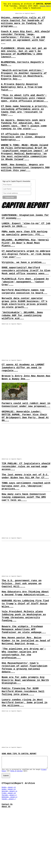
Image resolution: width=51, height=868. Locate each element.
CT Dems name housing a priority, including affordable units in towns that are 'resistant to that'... (25, 111)
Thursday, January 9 (9, 797)
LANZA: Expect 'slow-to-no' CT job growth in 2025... (26, 225)
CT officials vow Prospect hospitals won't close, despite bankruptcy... (23, 137)
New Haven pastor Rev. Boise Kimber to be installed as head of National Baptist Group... (26, 641)
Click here (45, 6)
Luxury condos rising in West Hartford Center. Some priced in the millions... (24, 703)
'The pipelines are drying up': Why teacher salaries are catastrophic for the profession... (24, 653)
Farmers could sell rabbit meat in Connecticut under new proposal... (26, 405)
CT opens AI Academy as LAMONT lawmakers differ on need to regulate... (23, 368)
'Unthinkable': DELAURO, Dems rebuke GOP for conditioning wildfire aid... (22, 315)
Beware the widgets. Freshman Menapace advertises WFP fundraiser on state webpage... (24, 629)
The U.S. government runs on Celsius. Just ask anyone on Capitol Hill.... (22, 584)
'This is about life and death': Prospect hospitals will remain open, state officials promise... (25, 98)
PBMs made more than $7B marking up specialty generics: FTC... (24, 233)
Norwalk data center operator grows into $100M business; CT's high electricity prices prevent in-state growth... (24, 303)
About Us (6, 809)
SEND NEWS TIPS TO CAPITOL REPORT (19, 754)
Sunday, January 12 (9, 792)
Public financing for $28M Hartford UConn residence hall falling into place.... (23, 691)
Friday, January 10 (9, 796)
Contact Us (7, 807)
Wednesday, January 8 (9, 799)
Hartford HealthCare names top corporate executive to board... (24, 292)
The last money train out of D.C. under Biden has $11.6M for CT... (25, 476)
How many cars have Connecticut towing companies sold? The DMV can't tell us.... (24, 497)
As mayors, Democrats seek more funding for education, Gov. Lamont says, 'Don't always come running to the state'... (24, 124)
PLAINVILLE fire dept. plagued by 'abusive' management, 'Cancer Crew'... (25, 282)
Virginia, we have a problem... (24, 262)
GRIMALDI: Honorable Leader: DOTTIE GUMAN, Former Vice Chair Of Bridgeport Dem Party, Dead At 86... (25, 416)
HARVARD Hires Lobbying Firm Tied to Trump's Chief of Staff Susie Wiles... (25, 604)
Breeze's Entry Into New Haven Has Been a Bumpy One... (26, 377)
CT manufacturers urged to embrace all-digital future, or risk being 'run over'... (26, 254)
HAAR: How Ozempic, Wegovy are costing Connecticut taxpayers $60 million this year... (25, 168)
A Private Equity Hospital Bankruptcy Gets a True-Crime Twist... (22, 87)
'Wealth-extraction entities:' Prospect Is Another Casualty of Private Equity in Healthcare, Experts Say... (24, 75)
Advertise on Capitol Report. (26, 13)
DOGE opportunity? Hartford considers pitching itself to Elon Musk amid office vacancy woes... (26, 271)
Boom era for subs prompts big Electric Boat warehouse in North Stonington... (25, 680)
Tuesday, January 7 (9, 801)
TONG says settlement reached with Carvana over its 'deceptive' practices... (26, 486)
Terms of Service (16, 773)
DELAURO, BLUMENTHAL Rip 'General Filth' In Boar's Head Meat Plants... (25, 243)
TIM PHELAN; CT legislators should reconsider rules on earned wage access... (26, 467)
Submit (6, 778)
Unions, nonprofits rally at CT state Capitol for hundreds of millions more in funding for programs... (23, 22)
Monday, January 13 (9, 790)
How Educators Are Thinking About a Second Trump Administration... (25, 593)
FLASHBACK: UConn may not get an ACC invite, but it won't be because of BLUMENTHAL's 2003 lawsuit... (24, 53)
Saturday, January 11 (9, 794)
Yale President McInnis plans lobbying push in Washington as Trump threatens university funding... (24, 616)
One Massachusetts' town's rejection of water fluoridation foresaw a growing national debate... (24, 668)
